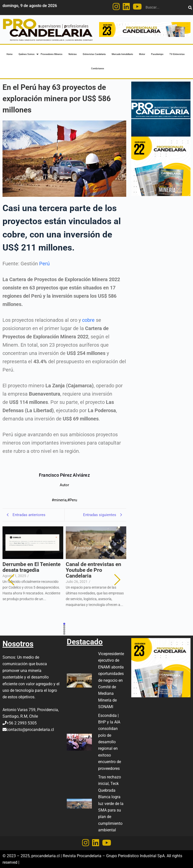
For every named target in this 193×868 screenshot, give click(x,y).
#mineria (59, 500)
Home (10, 54)
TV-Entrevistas (177, 54)
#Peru (72, 500)
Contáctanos (98, 68)
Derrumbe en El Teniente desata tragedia (31, 567)
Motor (142, 54)
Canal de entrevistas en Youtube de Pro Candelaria (93, 570)
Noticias (73, 54)
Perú (44, 264)
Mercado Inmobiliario (122, 54)
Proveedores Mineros (52, 54)
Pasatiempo (157, 54)
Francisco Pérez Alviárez (64, 475)
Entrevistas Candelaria (94, 54)
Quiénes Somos (27, 54)
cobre (88, 320)
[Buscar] (166, 8)
